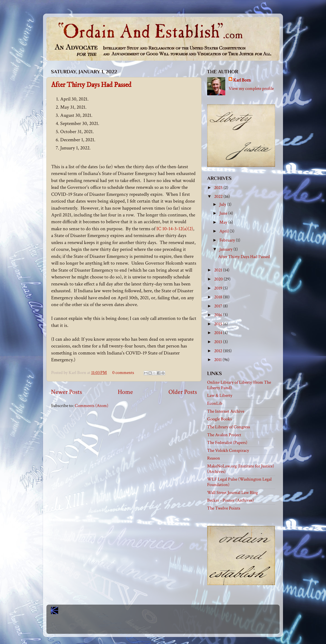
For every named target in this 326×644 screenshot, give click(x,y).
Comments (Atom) (91, 406)
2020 (219, 279)
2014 (219, 333)
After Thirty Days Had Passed (91, 85)
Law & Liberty (220, 395)
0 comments (123, 373)
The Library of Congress (229, 427)
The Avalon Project (224, 435)
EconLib (215, 403)
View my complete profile (251, 89)
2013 (219, 342)
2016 (219, 315)
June (224, 213)
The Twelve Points (224, 508)
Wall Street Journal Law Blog (233, 493)
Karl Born (242, 80)
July (223, 204)
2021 (219, 270)
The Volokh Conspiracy (228, 450)
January (226, 249)
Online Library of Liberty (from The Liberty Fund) (239, 385)
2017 (219, 306)
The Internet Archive (226, 411)
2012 (219, 351)
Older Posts (183, 392)
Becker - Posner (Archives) (230, 500)
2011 (218, 360)
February (228, 240)
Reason (214, 458)
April (224, 231)
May (224, 222)
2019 (219, 288)
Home (125, 392)
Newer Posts (66, 392)
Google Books (219, 419)
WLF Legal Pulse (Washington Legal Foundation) (239, 482)
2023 (219, 188)
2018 (219, 297)
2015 (219, 324)
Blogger (173, 626)
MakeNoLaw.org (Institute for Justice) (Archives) (241, 469)
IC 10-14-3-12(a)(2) (175, 229)
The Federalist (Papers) (227, 443)
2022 (219, 196)
